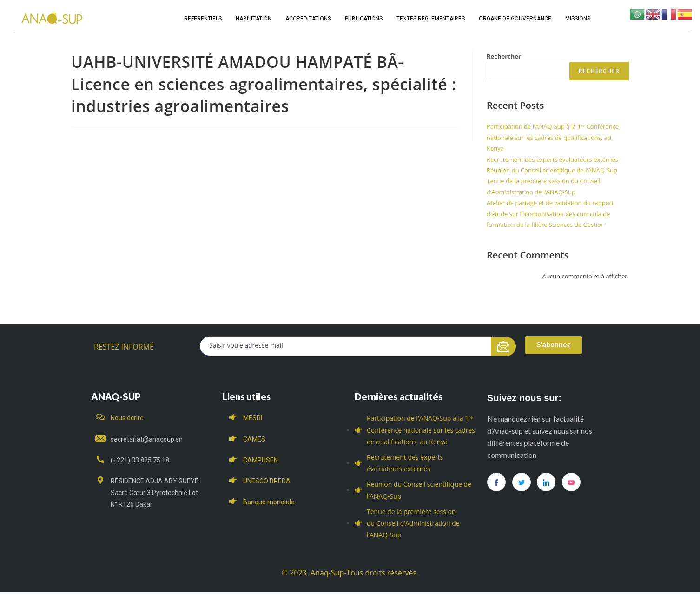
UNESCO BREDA (267, 481)
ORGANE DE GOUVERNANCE (515, 19)
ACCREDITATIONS (308, 19)
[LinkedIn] (546, 482)
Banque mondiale (269, 502)
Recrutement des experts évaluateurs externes (552, 159)
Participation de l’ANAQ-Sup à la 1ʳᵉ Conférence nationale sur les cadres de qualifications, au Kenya (553, 137)
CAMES (254, 439)
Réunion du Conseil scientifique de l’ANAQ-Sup (552, 170)
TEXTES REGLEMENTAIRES (431, 19)
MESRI (253, 418)
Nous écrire (127, 418)
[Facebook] (496, 482)
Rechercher (504, 56)
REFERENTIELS (203, 19)
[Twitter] (522, 482)
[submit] (504, 347)
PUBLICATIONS (364, 19)
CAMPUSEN (261, 460)
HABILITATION (254, 19)
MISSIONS (578, 19)
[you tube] (571, 482)
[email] (346, 346)
